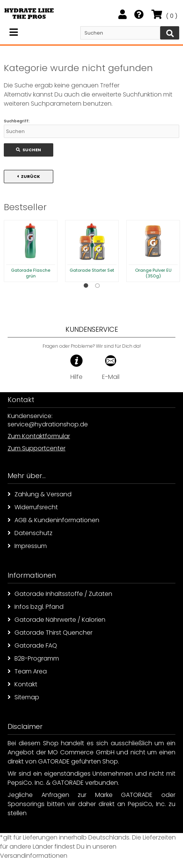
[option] (31, 251)
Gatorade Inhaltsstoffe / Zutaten (60, 594)
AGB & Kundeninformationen (53, 520)
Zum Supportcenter (37, 448)
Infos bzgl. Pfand (36, 607)
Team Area (27, 671)
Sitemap (23, 697)
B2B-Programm (33, 658)
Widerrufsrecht (33, 507)
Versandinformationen (34, 856)
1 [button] (86, 286)
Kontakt (22, 684)
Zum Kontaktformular (39, 436)
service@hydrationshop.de (48, 424)
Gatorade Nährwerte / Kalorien (56, 620)
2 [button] (97, 286)
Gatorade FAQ (32, 645)
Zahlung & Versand (40, 494)
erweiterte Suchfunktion (127, 94)
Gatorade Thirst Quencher (50, 633)
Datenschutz (30, 533)
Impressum (27, 546)
